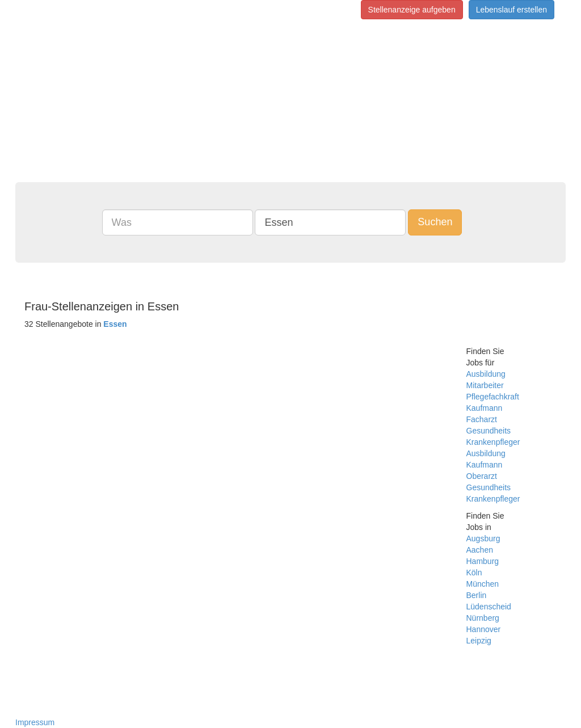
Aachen (480, 550)
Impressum (35, 722)
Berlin (477, 595)
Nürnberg (483, 618)
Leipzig (479, 641)
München (483, 584)
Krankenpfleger (493, 442)
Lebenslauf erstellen (511, 10)
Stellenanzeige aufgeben (412, 10)
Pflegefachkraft (493, 397)
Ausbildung (486, 374)
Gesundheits (489, 431)
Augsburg (483, 538)
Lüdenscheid (489, 607)
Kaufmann (485, 408)
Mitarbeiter (485, 385)
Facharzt (482, 419)
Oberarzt (482, 476)
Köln (474, 573)
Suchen (435, 222)
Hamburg (483, 561)
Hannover (484, 629)
